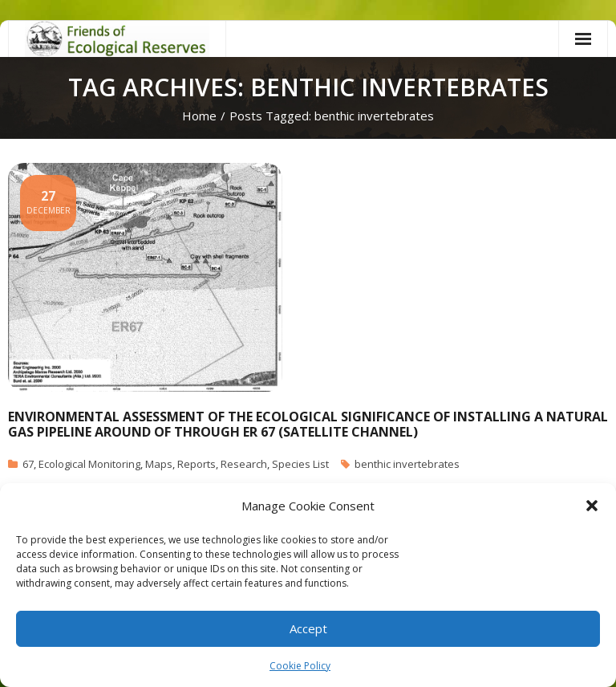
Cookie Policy (300, 666)
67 (28, 464)
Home (199, 116)
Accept (308, 628)
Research (244, 464)
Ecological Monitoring (89, 464)
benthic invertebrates (407, 464)
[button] (592, 506)
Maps (159, 464)
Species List (300, 464)
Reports (197, 464)
